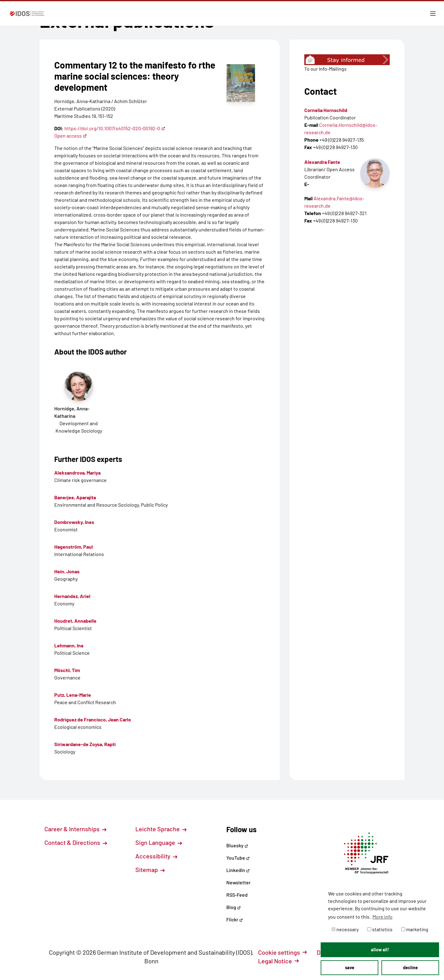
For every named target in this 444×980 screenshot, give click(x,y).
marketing (415, 929)
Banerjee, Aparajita (75, 497)
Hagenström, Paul (74, 547)
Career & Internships (75, 829)
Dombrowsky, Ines (74, 522)
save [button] (350, 968)
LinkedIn (238, 870)
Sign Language (159, 842)
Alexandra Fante (322, 162)
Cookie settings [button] (282, 952)
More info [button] (382, 917)
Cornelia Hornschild (326, 110)
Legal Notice (278, 961)
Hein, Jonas (67, 571)
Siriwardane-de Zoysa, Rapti (85, 744)
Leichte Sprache (161, 829)
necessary (345, 929)
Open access (71, 136)
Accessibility (156, 856)
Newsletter (238, 882)
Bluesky (237, 845)
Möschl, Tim (67, 670)
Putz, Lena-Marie (73, 695)
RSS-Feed (237, 895)
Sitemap (150, 870)
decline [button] (410, 968)
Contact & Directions (76, 842)
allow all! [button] (380, 950)
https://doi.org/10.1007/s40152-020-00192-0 (115, 128)
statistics (380, 929)
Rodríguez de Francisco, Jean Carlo (93, 719)
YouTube (238, 858)
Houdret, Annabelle (75, 621)
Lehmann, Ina (69, 645)
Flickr (235, 919)
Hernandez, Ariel (72, 596)
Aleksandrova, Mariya (77, 473)
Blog (234, 907)
